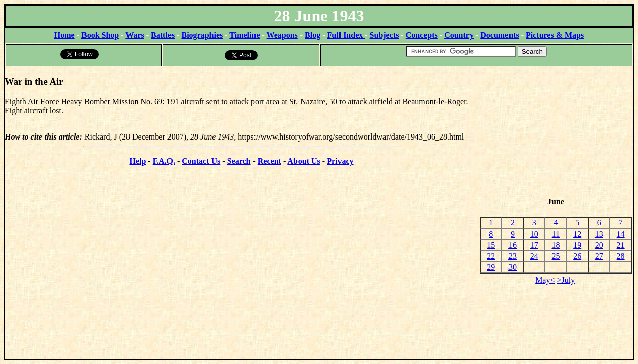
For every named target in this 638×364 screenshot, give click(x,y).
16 (513, 245)
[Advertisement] (556, 132)
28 (621, 256)
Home (65, 35)
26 (577, 256)
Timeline (244, 35)
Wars (135, 35)
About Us (304, 161)
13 (599, 234)
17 (534, 245)
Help (137, 161)
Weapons (282, 35)
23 (513, 256)
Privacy (340, 161)
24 (534, 256)
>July (566, 280)
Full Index (346, 35)
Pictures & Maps (555, 35)
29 (491, 267)
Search (239, 161)
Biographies (202, 35)
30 (513, 267)
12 (577, 234)
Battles (163, 35)
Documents (499, 35)
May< (545, 280)
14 (621, 234)
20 (599, 245)
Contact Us (201, 161)
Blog (312, 35)
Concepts (422, 35)
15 (491, 245)
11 (556, 234)
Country (459, 35)
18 (556, 245)
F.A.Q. (164, 161)
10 (534, 234)
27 (599, 256)
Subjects (385, 35)
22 (491, 256)
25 (556, 256)
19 (577, 245)
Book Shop (100, 35)
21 (621, 245)
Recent (269, 161)
